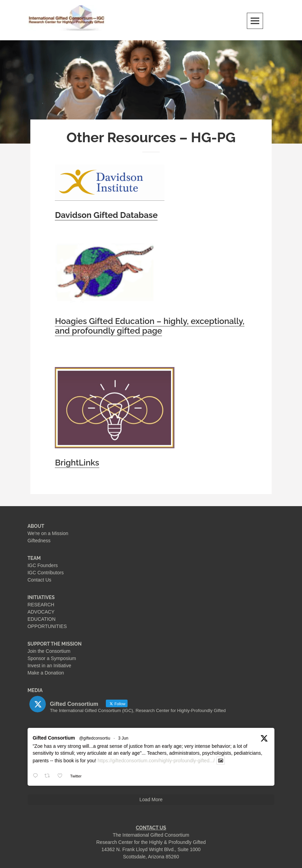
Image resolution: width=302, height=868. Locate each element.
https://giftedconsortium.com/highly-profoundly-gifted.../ (156, 761)
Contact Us (39, 580)
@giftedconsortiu (94, 738)
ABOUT (36, 526)
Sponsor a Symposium (52, 658)
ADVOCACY (41, 612)
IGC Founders (43, 565)
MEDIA (35, 690)
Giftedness (39, 541)
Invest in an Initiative (49, 666)
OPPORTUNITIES (47, 626)
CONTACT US (151, 828)
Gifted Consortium (54, 738)
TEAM (34, 558)
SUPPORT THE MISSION (55, 644)
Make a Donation (46, 673)
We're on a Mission (48, 533)
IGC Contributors (46, 573)
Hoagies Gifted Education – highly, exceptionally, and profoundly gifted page (150, 326)
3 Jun (123, 738)
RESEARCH (41, 605)
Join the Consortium (49, 651)
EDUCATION (42, 619)
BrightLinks (77, 463)
